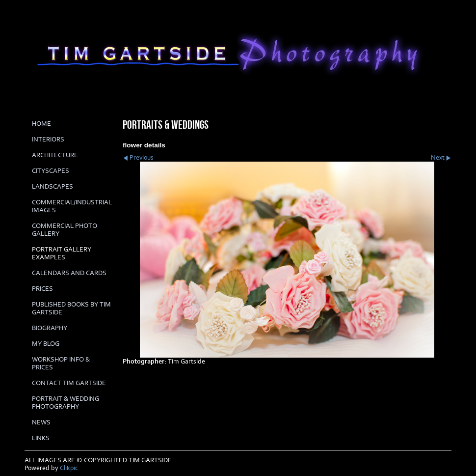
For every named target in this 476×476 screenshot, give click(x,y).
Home (41, 124)
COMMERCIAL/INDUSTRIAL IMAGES (72, 206)
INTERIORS (48, 140)
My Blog (46, 344)
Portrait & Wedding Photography (66, 403)
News (41, 422)
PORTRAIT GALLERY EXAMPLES (62, 253)
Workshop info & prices (61, 364)
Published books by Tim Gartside (71, 308)
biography (50, 328)
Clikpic (69, 468)
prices (42, 289)
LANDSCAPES (53, 187)
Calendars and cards (69, 273)
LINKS (41, 438)
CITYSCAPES (51, 171)
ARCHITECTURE (55, 155)
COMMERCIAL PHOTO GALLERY (65, 230)
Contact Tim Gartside (69, 383)
